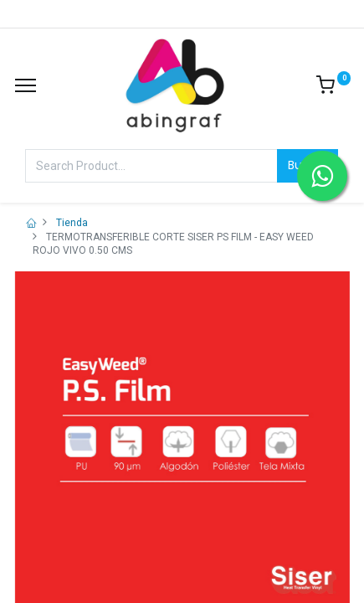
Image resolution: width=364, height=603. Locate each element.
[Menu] (26, 85)
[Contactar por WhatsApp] (322, 176)
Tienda (72, 223)
